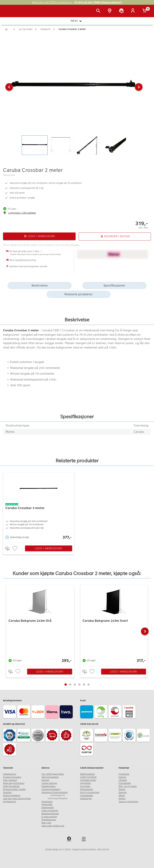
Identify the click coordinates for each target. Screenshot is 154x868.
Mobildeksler (87, 789)
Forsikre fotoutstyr (12, 777)
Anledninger (86, 798)
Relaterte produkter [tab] (79, 294)
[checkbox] (15, 548)
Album (122, 795)
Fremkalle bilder (88, 780)
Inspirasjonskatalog (51, 789)
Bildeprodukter (88, 774)
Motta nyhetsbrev (12, 795)
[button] (9, 87)
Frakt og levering (50, 810)
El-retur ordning (49, 817)
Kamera (122, 777)
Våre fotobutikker (50, 777)
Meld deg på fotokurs (14, 783)
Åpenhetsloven (49, 820)
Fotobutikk (124, 774)
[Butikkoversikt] (110, 11)
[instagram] (84, 839)
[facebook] (70, 839)
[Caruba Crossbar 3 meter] (39, 506)
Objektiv (123, 780)
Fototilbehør (125, 783)
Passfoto (7, 792)
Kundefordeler (48, 786)
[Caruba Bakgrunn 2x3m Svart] (114, 624)
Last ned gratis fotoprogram (17, 798)
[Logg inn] (134, 11)
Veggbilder (86, 783)
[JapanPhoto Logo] (11, 13)
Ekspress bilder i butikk (14, 789)
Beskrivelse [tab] (40, 285)
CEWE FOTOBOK (88, 777)
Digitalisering (10, 802)
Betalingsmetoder (50, 814)
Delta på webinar (11, 786)
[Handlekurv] (145, 11)
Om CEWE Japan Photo (53, 774)
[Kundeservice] (122, 11)
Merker (122, 798)
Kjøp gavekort (10, 780)
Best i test (46, 823)
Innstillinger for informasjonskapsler (58, 797)
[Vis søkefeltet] (99, 11)
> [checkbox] (9, 548)
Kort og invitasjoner (90, 792)
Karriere (45, 780)
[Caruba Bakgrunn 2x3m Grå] (40, 624)
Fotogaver (85, 786)
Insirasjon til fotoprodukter (55, 792)
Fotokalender (87, 795)
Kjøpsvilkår (47, 804)
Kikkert (122, 789)
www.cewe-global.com (53, 826)
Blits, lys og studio (128, 786)
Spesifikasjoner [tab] (114, 285)
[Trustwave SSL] (24, 736)
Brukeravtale (48, 807)
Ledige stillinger (49, 783)
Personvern (47, 802)
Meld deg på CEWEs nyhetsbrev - (77, 2)
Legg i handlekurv (49, 548)
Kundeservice (10, 774)
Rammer (123, 792)
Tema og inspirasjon (128, 802)
